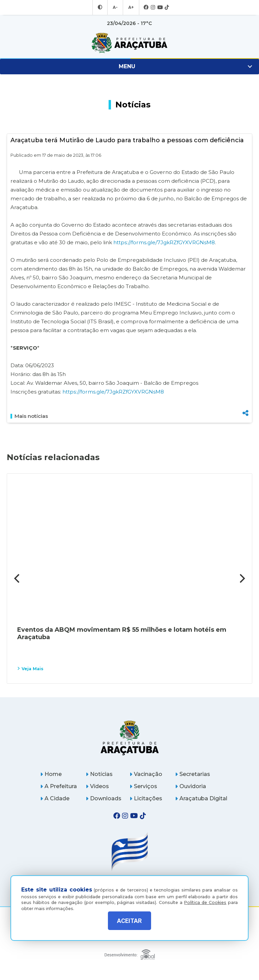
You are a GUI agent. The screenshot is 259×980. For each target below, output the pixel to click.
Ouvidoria (191, 786)
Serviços (143, 786)
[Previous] (18, 578)
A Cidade (55, 798)
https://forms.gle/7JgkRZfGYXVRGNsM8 (164, 242)
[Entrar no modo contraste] (101, 7)
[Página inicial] (130, 738)
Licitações (146, 798)
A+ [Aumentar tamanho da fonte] (131, 7)
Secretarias (193, 774)
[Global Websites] (130, 953)
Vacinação (146, 774)
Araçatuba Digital (201, 798)
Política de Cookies (205, 897)
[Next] (241, 578)
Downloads (104, 798)
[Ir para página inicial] (129, 43)
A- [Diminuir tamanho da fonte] (116, 7)
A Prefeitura (59, 786)
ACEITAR (129, 921)
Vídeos (97, 786)
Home (51, 774)
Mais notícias (29, 416)
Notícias (99, 774)
